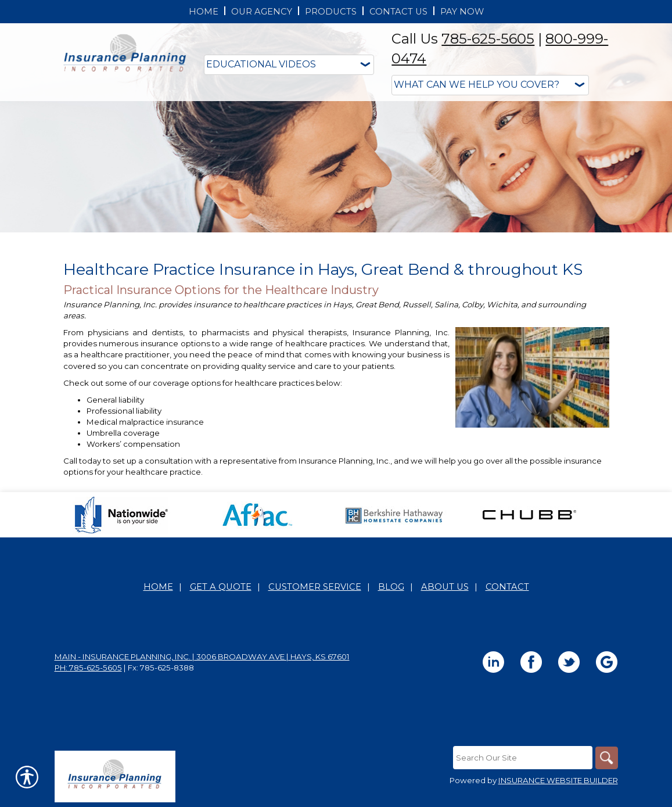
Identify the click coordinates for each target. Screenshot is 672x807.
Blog (391, 587)
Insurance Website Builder (558, 780)
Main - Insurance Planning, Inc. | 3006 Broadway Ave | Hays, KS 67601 (202, 657)
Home (158, 587)
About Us (445, 587)
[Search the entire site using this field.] (522, 758)
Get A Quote (221, 587)
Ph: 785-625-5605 (88, 668)
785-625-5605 (488, 39)
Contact (507, 587)
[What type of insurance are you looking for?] (490, 85)
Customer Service (315, 587)
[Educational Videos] (289, 65)
